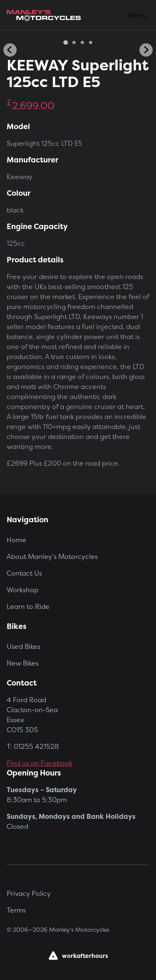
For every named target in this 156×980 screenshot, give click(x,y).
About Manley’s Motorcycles (52, 556)
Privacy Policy (29, 893)
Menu (137, 15)
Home (16, 540)
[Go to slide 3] (82, 42)
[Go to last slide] (10, 50)
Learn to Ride (28, 606)
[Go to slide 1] (66, 42)
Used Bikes (24, 646)
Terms (16, 910)
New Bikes (23, 663)
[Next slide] (146, 50)
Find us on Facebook (40, 763)
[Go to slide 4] (91, 42)
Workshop (22, 590)
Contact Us (24, 573)
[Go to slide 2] (74, 42)
